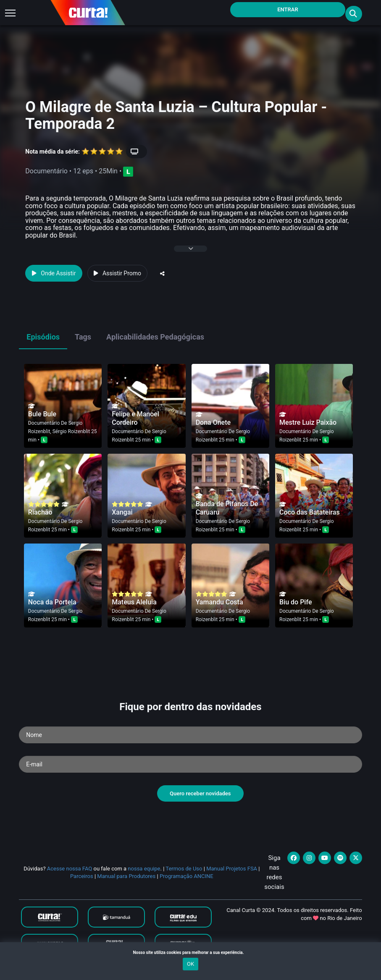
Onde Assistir (54, 273)
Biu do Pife (296, 602)
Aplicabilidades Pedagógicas (155, 337)
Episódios (43, 337)
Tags (83, 337)
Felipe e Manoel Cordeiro (135, 418)
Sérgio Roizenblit (71, 431)
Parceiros (82, 876)
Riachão (40, 512)
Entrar (288, 9)
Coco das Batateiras (310, 512)
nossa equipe (144, 869)
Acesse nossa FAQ (70, 869)
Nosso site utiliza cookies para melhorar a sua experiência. (190, 953)
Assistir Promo (117, 273)
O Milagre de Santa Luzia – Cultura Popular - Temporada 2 (176, 115)
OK (190, 964)
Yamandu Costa (219, 602)
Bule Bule (42, 414)
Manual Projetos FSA (232, 869)
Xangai (122, 512)
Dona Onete (213, 422)
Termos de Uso (184, 869)
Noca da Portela (52, 602)
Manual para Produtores (126, 876)
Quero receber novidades (200, 793)
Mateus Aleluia (134, 602)
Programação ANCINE (187, 876)
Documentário (44, 423)
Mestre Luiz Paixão (308, 422)
